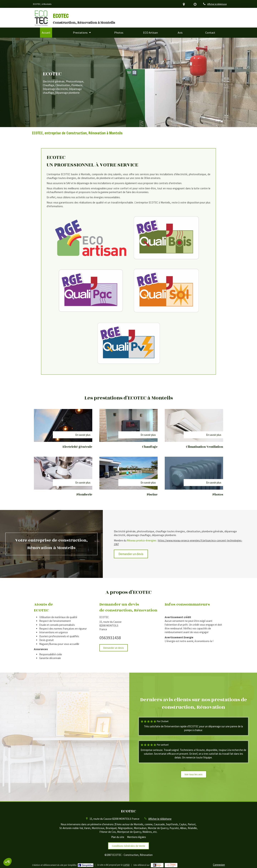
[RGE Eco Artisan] (117, 254)
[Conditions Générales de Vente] (128, 846)
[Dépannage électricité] (129, 473)
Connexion (219, 865)
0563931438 (110, 638)
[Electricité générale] (63, 425)
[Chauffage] (129, 425)
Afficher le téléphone (217, 4)
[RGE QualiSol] (140, 270)
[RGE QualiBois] (140, 254)
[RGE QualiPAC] (117, 270)
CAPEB (126, 865)
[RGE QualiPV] (128, 287)
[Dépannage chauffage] (194, 473)
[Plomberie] (63, 473)
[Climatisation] (194, 425)
